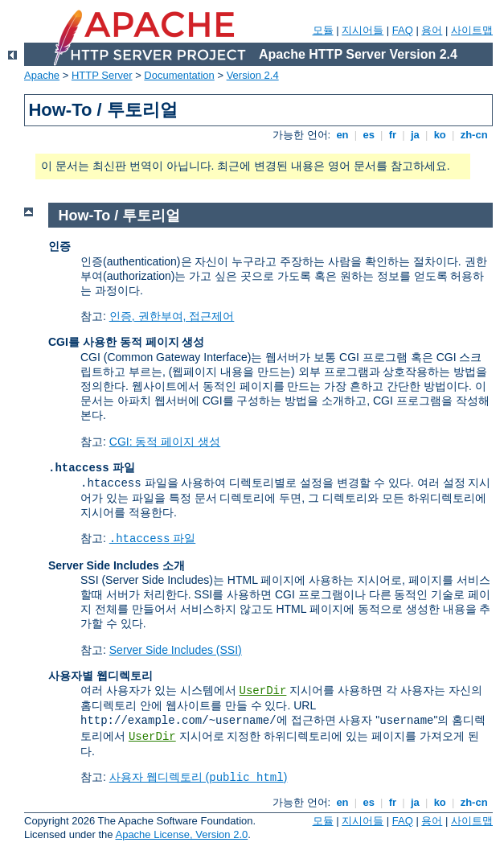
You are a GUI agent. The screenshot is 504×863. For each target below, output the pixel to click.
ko (440, 135)
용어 (432, 30)
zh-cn (474, 135)
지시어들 (363, 30)
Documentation (179, 75)
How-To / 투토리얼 (120, 216)
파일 (153, 538)
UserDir (263, 691)
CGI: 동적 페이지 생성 (165, 442)
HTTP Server (102, 75)
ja (415, 135)
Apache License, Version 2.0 (181, 834)
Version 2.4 (253, 75)
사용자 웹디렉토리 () (199, 777)
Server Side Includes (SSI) (176, 650)
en (342, 135)
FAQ (403, 30)
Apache (42, 75)
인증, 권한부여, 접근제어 (172, 316)
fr (393, 135)
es (369, 135)
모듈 (323, 30)
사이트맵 (472, 30)
